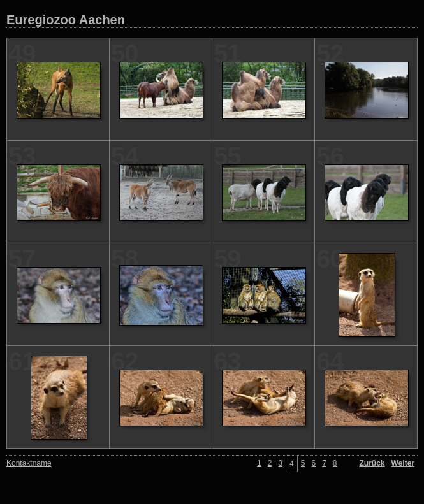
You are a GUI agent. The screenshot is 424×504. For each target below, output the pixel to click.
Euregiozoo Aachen (66, 20)
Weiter (403, 463)
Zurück (372, 463)
